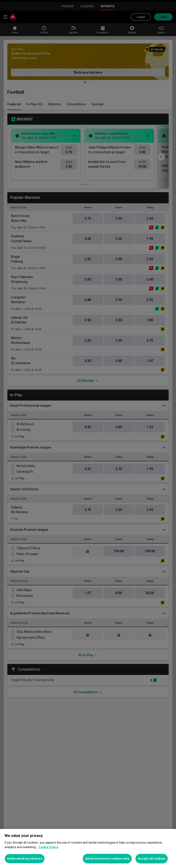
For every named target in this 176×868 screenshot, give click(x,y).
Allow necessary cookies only (107, 859)
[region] (88, 848)
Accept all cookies (152, 859)
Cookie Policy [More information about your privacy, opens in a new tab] (48, 847)
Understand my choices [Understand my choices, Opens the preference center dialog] (25, 859)
